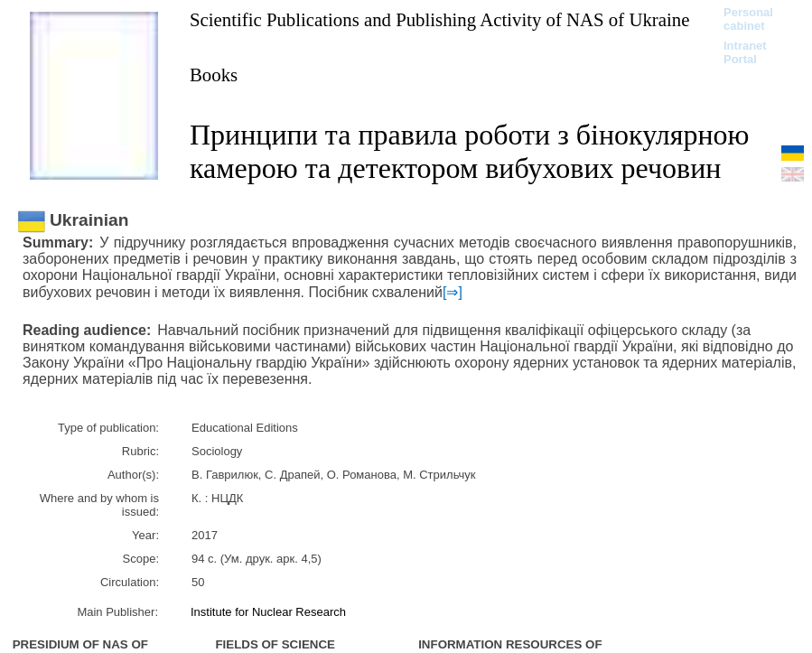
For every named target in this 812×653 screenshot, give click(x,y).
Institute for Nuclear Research (268, 612)
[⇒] (453, 292)
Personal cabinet (748, 19)
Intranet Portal (745, 52)
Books (214, 75)
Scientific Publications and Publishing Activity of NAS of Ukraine (439, 19)
